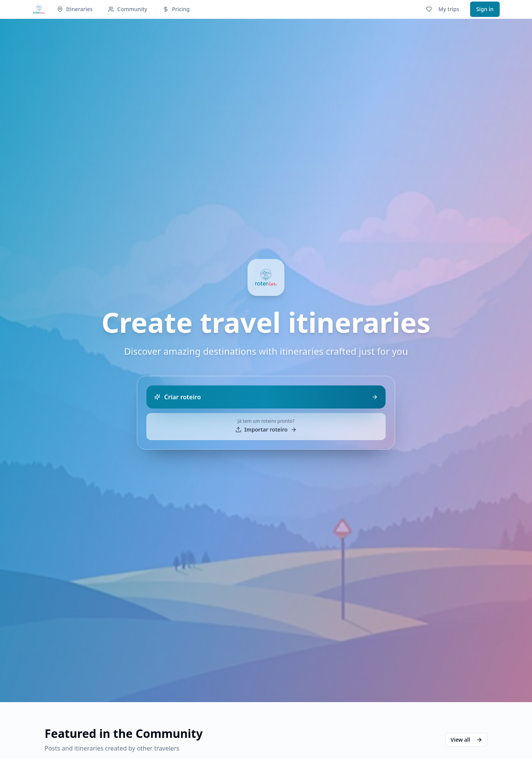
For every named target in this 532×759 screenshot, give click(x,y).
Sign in (485, 9)
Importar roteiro (266, 429)
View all (466, 740)
